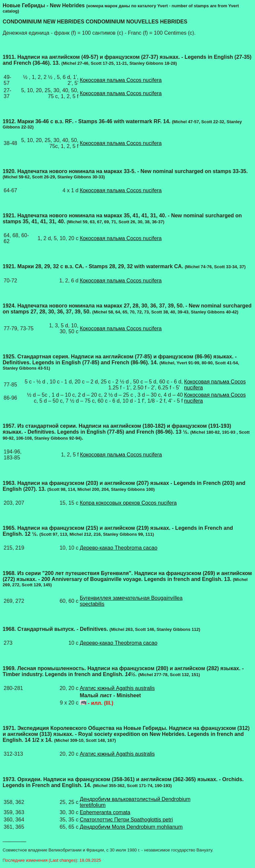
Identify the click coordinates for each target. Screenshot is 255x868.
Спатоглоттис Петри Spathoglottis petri (126, 820)
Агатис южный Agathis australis (117, 688)
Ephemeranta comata (105, 812)
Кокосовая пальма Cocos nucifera (121, 80)
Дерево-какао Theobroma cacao (118, 548)
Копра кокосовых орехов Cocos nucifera (128, 503)
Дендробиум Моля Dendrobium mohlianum (131, 827)
